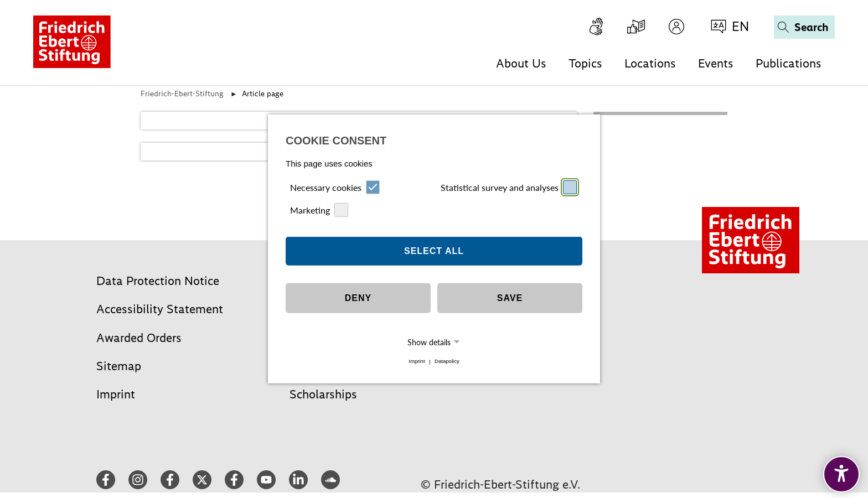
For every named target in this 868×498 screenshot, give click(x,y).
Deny (358, 298)
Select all (434, 251)
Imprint (417, 362)
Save (510, 298)
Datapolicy (447, 362)
